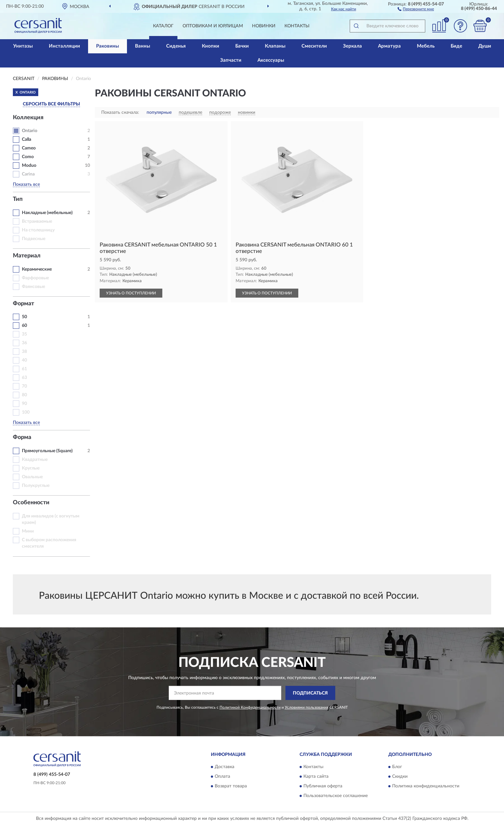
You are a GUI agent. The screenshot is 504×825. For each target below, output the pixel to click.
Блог (397, 767)
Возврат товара (231, 786)
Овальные (32, 477)
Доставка (225, 767)
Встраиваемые (37, 221)
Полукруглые (36, 486)
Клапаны (275, 46)
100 (26, 412)
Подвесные (34, 239)
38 (24, 352)
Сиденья (176, 46)
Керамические (37, 269)
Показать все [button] (26, 184)
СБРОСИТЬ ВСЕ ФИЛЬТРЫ (51, 104)
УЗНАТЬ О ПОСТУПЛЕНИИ (131, 293)
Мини (28, 531)
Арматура (389, 46)
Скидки (400, 776)
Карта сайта (316, 776)
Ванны (143, 46)
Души (485, 46)
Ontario (30, 131)
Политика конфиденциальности (426, 786)
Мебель (426, 46)
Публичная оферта (323, 786)
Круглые (31, 468)
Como (28, 157)
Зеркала (352, 46)
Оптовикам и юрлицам (213, 26)
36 (24, 343)
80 (24, 395)
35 (24, 334)
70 (24, 386)
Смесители (314, 46)
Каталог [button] (163, 26)
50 (24, 317)
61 (24, 369)
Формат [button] (23, 304)
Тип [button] (18, 199)
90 (24, 404)
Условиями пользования (307, 707)
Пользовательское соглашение (336, 796)
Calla (27, 139)
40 (24, 360)
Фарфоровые (35, 278)
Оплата (222, 776)
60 (24, 326)
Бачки (242, 46)
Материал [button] (27, 256)
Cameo (29, 148)
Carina (28, 174)
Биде (456, 46)
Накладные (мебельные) (47, 213)
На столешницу (38, 230)
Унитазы (23, 46)
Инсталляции (64, 46)
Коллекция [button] (28, 118)
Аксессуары (271, 60)
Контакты (297, 26)
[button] (416, 9)
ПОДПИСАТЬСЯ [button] (310, 693)
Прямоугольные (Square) (47, 451)
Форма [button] (22, 437)
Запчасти (231, 60)
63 (24, 378)
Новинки (264, 26)
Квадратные (35, 460)
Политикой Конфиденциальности (250, 707)
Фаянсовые (33, 287)
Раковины (108, 46)
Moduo (29, 166)
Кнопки (211, 46)
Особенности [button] (31, 503)
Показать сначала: (120, 112)
